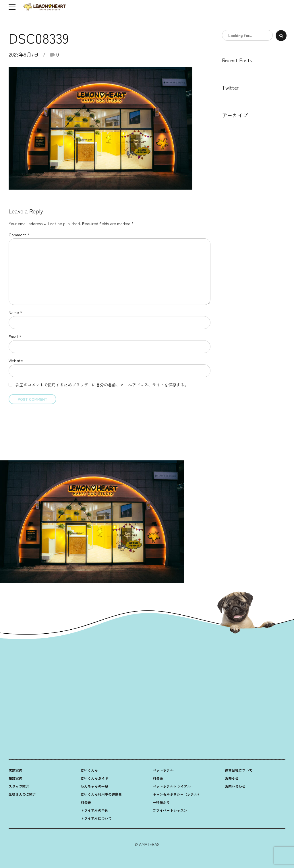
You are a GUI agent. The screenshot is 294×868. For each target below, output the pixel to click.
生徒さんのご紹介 (22, 794)
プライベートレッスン (170, 810)
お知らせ (232, 778)
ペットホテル (163, 770)
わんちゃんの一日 (94, 786)
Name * (15, 312)
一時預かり (161, 802)
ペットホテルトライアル (172, 786)
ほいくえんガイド (94, 778)
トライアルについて (96, 818)
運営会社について (239, 770)
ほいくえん (89, 770)
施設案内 (16, 778)
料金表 (86, 802)
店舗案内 (16, 770)
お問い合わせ (235, 786)
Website (16, 361)
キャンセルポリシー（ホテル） (177, 794)
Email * (15, 336)
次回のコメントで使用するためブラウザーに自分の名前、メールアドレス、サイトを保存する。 (102, 385)
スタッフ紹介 (19, 786)
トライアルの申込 (94, 810)
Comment (19, 235)
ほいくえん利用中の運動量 (101, 794)
